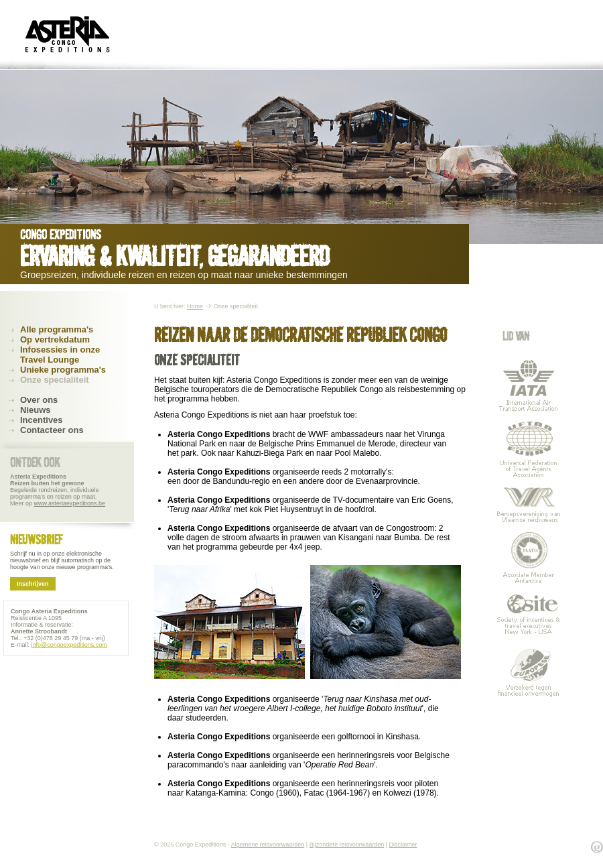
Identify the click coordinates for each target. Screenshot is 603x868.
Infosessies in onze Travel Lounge (60, 355)
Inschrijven (33, 584)
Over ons (39, 400)
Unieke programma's (63, 370)
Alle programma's (57, 329)
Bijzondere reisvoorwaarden (347, 845)
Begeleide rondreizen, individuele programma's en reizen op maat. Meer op (58, 490)
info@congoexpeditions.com (69, 645)
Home (195, 306)
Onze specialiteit (55, 380)
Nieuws (36, 410)
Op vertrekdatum (55, 339)
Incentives (42, 420)
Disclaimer (403, 845)
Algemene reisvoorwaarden (268, 845)
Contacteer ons (52, 430)
